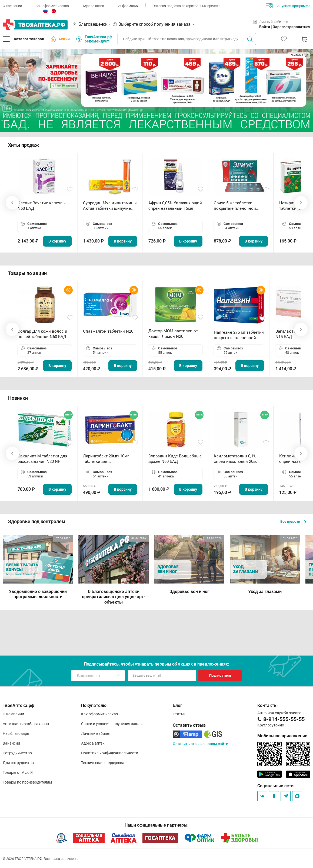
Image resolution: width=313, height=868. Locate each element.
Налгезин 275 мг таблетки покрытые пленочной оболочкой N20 (239, 335)
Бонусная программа (288, 6)
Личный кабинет (96, 733)
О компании (12, 6)
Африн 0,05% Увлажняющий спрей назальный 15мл (175, 206)
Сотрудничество (17, 753)
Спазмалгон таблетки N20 (108, 331)
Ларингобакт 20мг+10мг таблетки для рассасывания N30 (106, 459)
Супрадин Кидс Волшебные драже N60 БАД (175, 459)
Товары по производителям (27, 782)
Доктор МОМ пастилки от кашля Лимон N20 (173, 334)
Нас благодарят (17, 733)
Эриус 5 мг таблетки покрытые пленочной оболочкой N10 (235, 206)
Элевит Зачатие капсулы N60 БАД (42, 206)
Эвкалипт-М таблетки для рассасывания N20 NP (42, 459)
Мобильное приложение (282, 736)
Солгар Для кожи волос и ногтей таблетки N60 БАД (42, 334)
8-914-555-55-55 (284, 719)
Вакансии (11, 743)
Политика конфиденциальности (110, 753)
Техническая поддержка (103, 763)
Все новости (293, 521)
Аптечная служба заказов (26, 724)
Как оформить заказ (52, 6)
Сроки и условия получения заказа (112, 724)
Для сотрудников (18, 763)
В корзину (57, 241)
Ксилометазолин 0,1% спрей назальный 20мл (236, 459)
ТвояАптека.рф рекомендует (94, 39)
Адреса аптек (93, 6)
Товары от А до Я (18, 772)
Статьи (179, 714)
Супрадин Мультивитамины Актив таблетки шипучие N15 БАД (110, 206)
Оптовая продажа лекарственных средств (186, 6)
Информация (128, 6)
